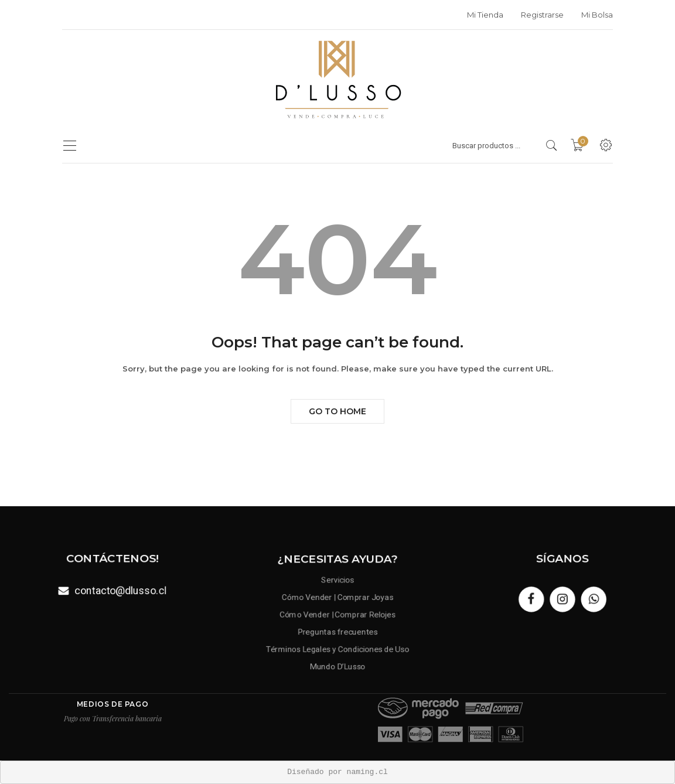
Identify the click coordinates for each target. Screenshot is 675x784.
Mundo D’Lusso (337, 663)
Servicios (337, 583)
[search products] (552, 145)
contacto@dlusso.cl (120, 590)
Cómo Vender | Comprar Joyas (338, 599)
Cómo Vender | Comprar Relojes (337, 615)
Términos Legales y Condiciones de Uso (338, 647)
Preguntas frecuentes (337, 631)
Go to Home (337, 411)
